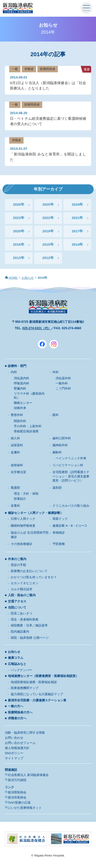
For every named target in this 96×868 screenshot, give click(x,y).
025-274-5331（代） (37, 328)
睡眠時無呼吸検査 (23, 526)
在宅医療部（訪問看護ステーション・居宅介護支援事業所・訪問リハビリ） (71, 476)
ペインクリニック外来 (71, 458)
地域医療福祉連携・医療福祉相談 (34, 682)
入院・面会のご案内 (22, 595)
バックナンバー (22, 670)
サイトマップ (14, 758)
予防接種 (59, 544)
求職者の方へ (17, 718)
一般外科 (62, 383)
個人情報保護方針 (17, 748)
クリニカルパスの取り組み (71, 506)
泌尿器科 (17, 445)
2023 (17, 218)
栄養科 (15, 506)
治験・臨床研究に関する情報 (25, 733)
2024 (76, 204)
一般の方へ (16, 706)
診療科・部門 (17, 366)
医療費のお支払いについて (29, 571)
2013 (17, 258)
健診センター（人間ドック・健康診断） (36, 513)
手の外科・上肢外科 (28, 426)
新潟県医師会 (17, 792)
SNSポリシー (14, 753)
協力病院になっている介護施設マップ (37, 694)
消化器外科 (63, 378)
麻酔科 (57, 452)
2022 (46, 218)
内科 (14, 372)
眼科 (56, 415)
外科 (56, 372)
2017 (76, 231)
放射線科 (17, 465)
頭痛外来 (20, 408)
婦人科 (15, 438)
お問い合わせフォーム (20, 743)
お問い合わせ (14, 738)
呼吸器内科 (22, 383)
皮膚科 (15, 452)
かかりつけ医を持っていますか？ (34, 577)
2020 (17, 231)
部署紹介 (20, 499)
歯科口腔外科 (62, 438)
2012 (46, 258)
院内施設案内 (20, 632)
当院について (17, 607)
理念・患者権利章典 (25, 620)
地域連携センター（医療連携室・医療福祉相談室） (43, 676)
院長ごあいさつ (22, 613)
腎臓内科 (20, 388)
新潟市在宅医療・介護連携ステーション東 (37, 700)
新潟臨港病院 (18, 8)
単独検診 (59, 533)
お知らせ (28, 278)
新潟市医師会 (17, 797)
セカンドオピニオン (25, 583)
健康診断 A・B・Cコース (70, 526)
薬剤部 (57, 488)
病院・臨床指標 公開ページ (30, 638)
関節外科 (20, 421)
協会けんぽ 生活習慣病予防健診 (30, 535)
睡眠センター (23, 403)
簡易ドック (60, 519)
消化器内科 (22, 378)
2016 (17, 245)
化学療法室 (18, 472)
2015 (46, 245)
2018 (46, 231)
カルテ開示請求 (22, 589)
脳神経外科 (60, 445)
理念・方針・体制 (26, 494)
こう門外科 (63, 388)
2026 (17, 204)
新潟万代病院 (17, 780)
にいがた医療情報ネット (25, 808)
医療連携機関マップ (25, 688)
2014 (76, 245)
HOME (13, 278)
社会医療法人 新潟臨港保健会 (28, 775)
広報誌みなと (17, 664)
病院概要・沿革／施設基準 (29, 625)
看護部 (15, 488)
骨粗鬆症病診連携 (26, 431)
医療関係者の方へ (20, 712)
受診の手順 (18, 565)
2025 (46, 204)
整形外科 (17, 415)
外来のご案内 (17, 559)
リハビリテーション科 (68, 465)
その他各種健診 (22, 544)
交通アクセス (17, 601)
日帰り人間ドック (23, 519)
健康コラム (16, 658)
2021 (76, 218)
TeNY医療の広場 (19, 803)
